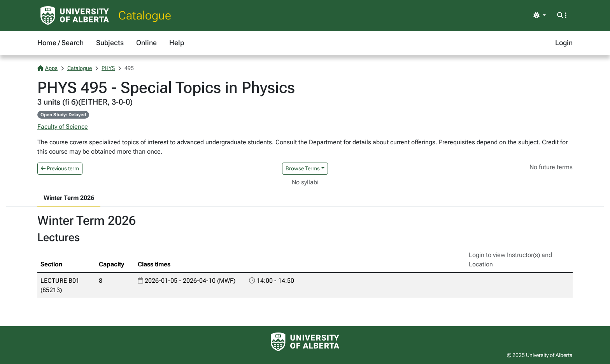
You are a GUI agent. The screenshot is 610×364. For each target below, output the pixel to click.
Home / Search (60, 43)
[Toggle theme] (540, 16)
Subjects (110, 43)
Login (564, 43)
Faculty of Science (63, 127)
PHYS (108, 68)
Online (146, 43)
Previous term (60, 168)
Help (177, 43)
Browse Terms (303, 168)
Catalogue (145, 15)
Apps (47, 68)
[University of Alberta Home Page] (75, 16)
